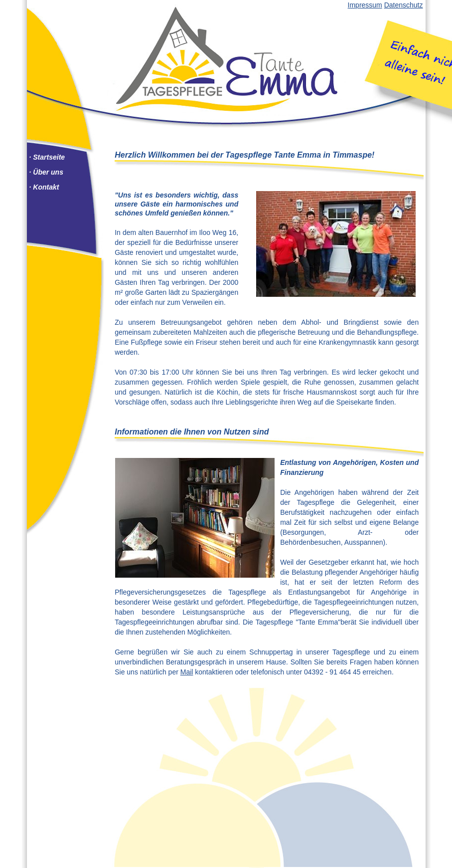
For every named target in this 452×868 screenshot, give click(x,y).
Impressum (365, 5)
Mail (187, 672)
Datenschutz (404, 5)
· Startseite (47, 157)
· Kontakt (44, 187)
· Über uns (46, 172)
